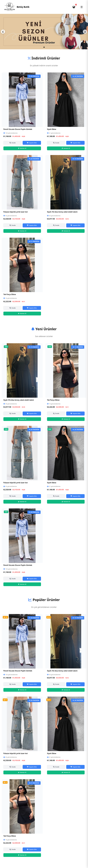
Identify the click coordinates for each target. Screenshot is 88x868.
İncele (13, 143)
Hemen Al (22, 148)
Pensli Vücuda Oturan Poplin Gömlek (18, 129)
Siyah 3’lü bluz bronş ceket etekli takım (62, 212)
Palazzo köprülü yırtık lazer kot (15, 212)
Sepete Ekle (32, 143)
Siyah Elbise (52, 129)
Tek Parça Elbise (10, 294)
